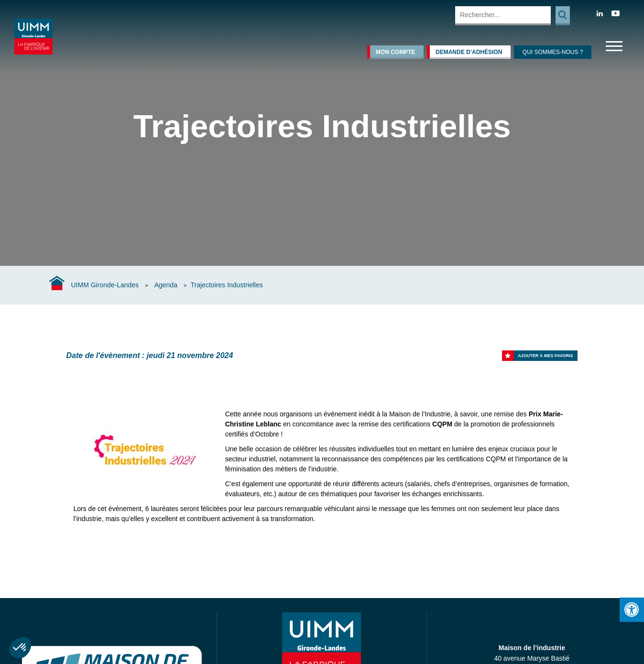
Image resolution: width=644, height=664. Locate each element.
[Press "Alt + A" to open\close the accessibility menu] (632, 610)
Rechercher (563, 16)
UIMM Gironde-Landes (105, 285)
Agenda (166, 285)
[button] (20, 648)
